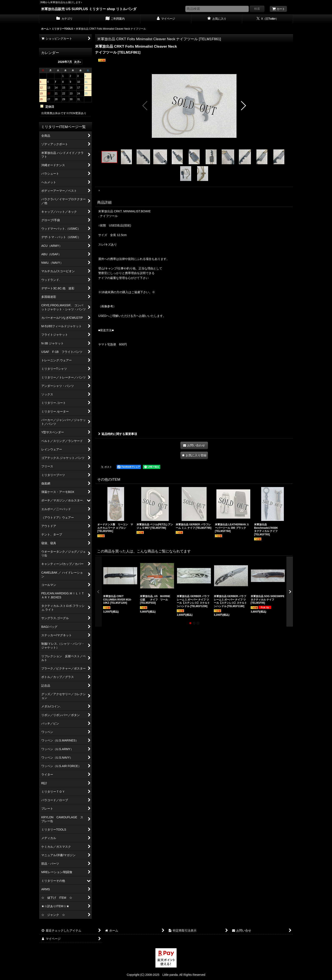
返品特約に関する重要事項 (118, 434)
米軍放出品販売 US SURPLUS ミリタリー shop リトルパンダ (89, 9)
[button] (145, 106)
